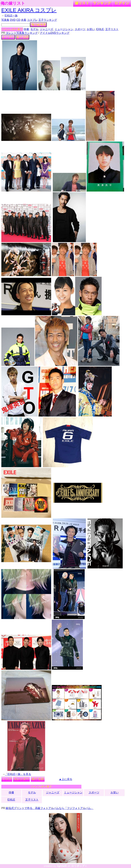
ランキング (102, 3)
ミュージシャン (64, 29)
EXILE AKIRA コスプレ (29, 10)
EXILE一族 (11, 16)
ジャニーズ (46, 29)
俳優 (26, 29)
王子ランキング (48, 20)
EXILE (100, 29)
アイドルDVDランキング (55, 33)
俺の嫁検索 (38, 25)
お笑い (91, 29)
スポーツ (80, 29)
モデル (34, 29)
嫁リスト (82, 3)
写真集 (5, 20)
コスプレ (32, 20)
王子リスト (112, 29)
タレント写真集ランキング (22, 33)
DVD (13, 20)
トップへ (8, 37)
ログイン (122, 3)
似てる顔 (22, 37)
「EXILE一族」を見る (18, 774)
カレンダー (21, 779)
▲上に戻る (66, 779)
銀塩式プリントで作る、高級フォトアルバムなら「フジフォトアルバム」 (50, 808)
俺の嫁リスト (13, 3)
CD (18, 20)
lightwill (62, 866)
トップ (7, 779)
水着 (24, 20)
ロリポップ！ (79, 866)
